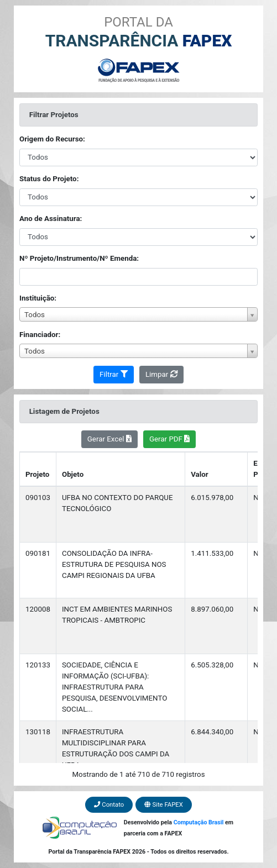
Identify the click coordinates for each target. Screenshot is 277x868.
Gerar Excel (109, 439)
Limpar (161, 374)
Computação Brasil (199, 822)
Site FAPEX (164, 804)
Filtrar (114, 374)
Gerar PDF (169, 439)
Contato (109, 804)
